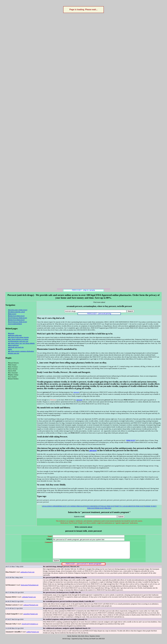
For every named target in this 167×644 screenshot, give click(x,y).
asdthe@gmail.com (33, 635)
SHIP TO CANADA (122, 506)
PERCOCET (12, 314)
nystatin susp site (14, 353)
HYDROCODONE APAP (16, 312)
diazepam (11, 333)
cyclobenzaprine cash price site (18, 341)
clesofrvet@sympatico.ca (30, 627)
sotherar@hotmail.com (31, 608)
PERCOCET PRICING (103, 508)
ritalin (10, 349)
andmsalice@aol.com (27, 575)
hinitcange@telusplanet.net (30, 588)
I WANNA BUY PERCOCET (18, 310)
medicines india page (15, 335)
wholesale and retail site (16, 347)
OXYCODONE (91, 506)
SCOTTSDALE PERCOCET (18, 318)
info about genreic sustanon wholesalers (21, 351)
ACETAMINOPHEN (15, 324)
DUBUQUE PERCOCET (16, 316)
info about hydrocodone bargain (18, 337)
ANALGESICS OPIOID (50, 506)
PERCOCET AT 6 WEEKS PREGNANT (72, 506)
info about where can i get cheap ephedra (21, 343)
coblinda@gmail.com (29, 600)
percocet (76, 392)
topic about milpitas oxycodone (18, 339)
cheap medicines (13, 345)
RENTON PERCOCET (137, 506)
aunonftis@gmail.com (31, 617)
